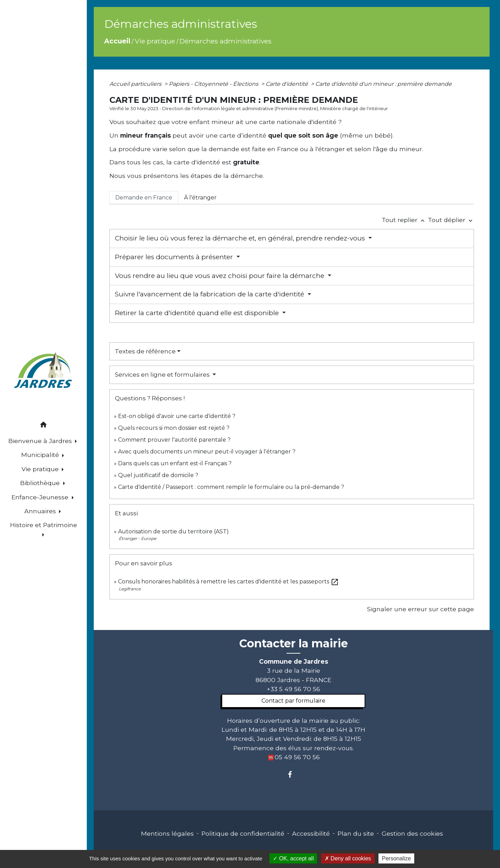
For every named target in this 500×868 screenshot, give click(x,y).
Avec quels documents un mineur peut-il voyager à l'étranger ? (207, 452)
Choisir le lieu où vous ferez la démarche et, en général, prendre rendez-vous (241, 238)
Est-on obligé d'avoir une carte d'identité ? (177, 416)
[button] (43, 426)
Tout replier (405, 220)
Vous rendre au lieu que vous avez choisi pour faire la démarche (220, 276)
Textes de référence (145, 351)
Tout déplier (451, 220)
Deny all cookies (348, 858)
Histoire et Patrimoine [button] (44, 525)
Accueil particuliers (136, 84)
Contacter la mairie (294, 644)
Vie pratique (155, 41)
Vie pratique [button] (41, 469)
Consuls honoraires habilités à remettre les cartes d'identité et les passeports (228, 582)
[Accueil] (43, 371)
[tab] (144, 198)
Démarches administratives (226, 41)
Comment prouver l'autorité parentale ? (174, 440)
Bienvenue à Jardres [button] (41, 441)
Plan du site (356, 833)
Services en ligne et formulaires (163, 375)
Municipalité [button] (41, 455)
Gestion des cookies (412, 833)
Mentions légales (167, 833)
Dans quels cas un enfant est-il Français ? (175, 463)
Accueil (117, 41)
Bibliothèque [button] (41, 483)
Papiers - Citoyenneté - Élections (214, 84)
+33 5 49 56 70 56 (293, 689)
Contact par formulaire (293, 701)
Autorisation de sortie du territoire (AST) (173, 531)
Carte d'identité (287, 84)
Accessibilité (311, 833)
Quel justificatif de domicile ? (158, 475)
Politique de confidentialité (243, 833)
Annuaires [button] (41, 511)
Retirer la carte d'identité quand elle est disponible (198, 313)
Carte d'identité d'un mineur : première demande (384, 84)
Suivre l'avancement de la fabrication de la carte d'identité (210, 294)
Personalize (397, 858)
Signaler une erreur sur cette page (420, 609)
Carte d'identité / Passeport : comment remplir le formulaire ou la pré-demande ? (231, 487)
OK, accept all (293, 858)
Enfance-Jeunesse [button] (41, 497)
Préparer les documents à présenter (175, 257)
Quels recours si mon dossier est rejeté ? (174, 428)
